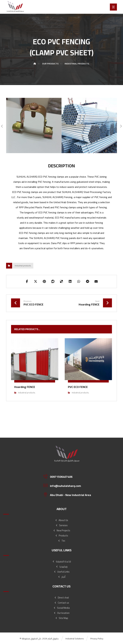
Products (62, 536)
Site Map (62, 618)
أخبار (62, 577)
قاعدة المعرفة (62, 561)
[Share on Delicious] (61, 281)
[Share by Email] (96, 281)
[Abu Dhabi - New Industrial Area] (68, 495)
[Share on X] (36, 281)
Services (61, 525)
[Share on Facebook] (27, 281)
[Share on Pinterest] (44, 281)
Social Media (61, 608)
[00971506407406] (68, 476)
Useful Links (62, 572)
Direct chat (62, 598)
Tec (61, 541)
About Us (61, 520)
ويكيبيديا (62, 567)
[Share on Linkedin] (70, 281)
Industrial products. (23, 266)
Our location (61, 613)
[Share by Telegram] (87, 281)
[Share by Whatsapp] (79, 281)
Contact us (62, 603)
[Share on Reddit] (53, 281)
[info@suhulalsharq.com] (68, 485)
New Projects (62, 530)
